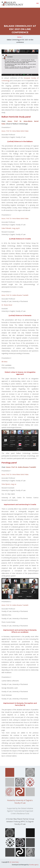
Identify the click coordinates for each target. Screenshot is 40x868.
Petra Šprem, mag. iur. (9, 484)
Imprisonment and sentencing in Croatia (20, 504)
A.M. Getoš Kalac (14, 862)
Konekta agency (34, 865)
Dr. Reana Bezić (7, 305)
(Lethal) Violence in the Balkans (20, 141)
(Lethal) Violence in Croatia (20, 239)
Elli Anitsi (4, 362)
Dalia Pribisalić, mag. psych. (11, 228)
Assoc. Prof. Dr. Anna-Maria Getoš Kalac (15, 131)
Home (19, 37)
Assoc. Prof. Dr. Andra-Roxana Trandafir (15, 295)
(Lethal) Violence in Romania (20, 315)
